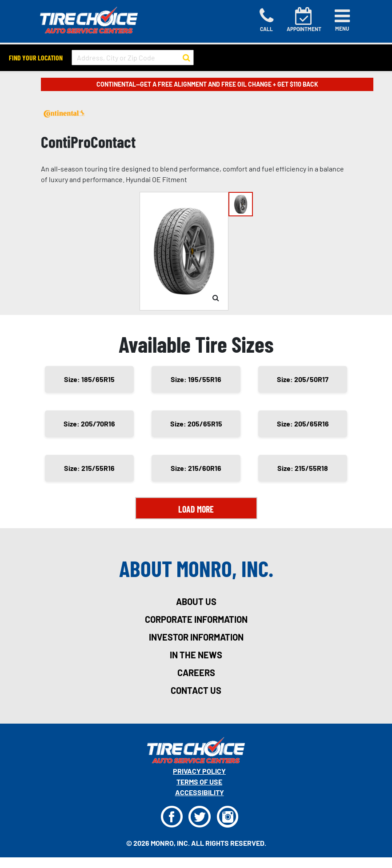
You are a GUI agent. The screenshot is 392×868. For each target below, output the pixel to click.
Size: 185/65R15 (89, 379)
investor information (196, 637)
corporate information (196, 619)
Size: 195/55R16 (196, 379)
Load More (196, 509)
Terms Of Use (199, 782)
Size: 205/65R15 (196, 424)
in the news (196, 655)
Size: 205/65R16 (303, 424)
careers (196, 673)
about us (196, 601)
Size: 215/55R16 (89, 468)
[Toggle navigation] (342, 20)
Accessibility (200, 792)
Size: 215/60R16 (196, 468)
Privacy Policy (199, 771)
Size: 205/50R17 (303, 379)
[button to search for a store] (186, 58)
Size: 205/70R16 (89, 424)
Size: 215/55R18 (303, 468)
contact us (196, 690)
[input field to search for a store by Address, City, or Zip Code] (133, 58)
